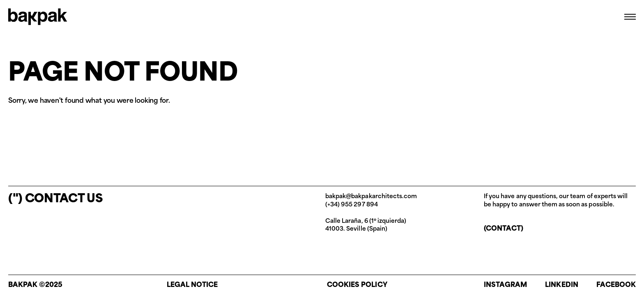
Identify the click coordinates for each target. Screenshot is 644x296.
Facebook (616, 285)
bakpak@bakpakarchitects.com (371, 197)
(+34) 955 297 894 (352, 205)
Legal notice (192, 285)
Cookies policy (357, 285)
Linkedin (561, 285)
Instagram (505, 285)
